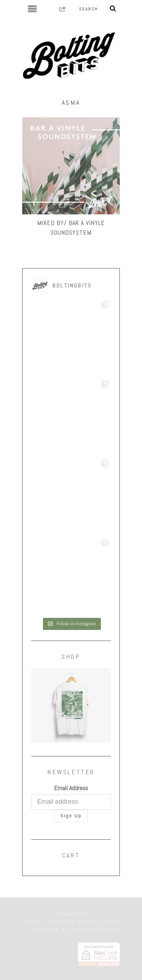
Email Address (71, 788)
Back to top (71, 913)
